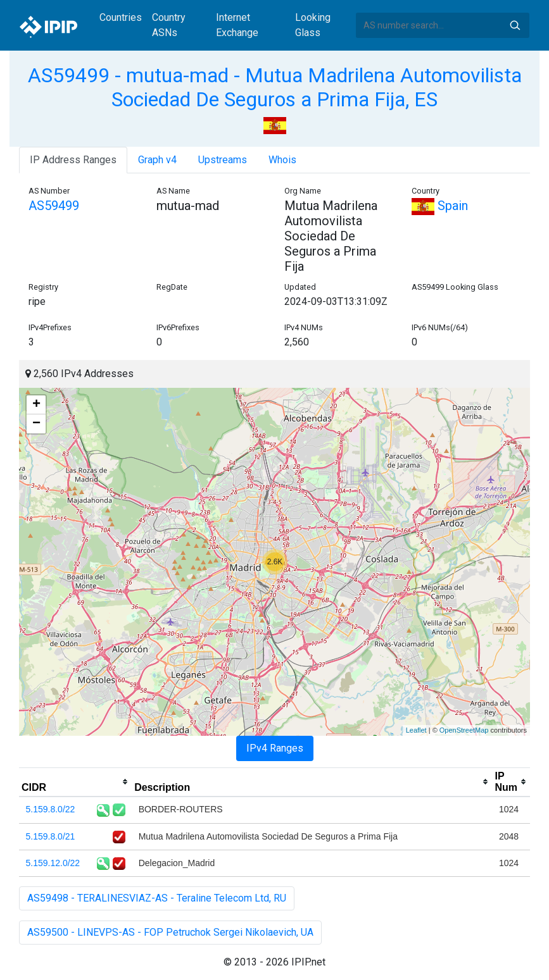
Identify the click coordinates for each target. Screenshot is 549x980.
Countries (121, 17)
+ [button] (36, 405)
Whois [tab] (282, 160)
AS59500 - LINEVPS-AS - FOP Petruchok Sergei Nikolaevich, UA (170, 932)
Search (515, 25)
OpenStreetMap (464, 730)
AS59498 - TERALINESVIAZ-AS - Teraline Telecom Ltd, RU (157, 898)
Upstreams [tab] (223, 160)
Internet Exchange (237, 25)
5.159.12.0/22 (53, 863)
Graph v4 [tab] (157, 160)
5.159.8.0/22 (51, 809)
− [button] (36, 424)
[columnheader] (75, 782)
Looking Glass (313, 25)
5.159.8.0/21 (51, 836)
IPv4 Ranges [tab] (275, 748)
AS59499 (54, 206)
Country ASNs (169, 25)
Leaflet (416, 730)
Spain (440, 206)
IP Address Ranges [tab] (73, 160)
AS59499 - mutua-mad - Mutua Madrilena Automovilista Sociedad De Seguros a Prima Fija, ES (275, 87)
